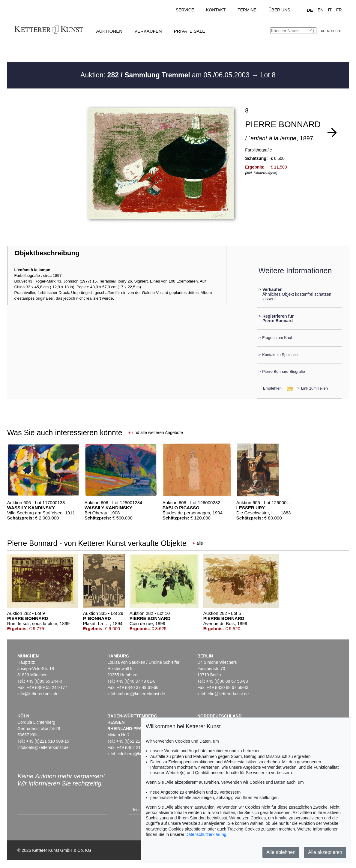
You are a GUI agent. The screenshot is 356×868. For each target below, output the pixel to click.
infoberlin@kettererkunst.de (223, 694)
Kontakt (216, 10)
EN (320, 10)
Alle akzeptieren (325, 852)
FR (339, 10)
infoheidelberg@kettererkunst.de (138, 754)
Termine (247, 10)
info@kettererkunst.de (38, 694)
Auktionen (109, 31)
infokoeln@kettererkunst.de (43, 747)
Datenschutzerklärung (206, 834)
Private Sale (190, 31)
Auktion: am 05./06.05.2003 (166, 75)
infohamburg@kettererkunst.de (136, 694)
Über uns (279, 10)
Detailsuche (331, 31)
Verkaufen (148, 31)
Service (185, 10)
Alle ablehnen (281, 852)
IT (330, 10)
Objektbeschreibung (47, 253)
